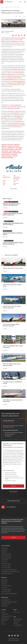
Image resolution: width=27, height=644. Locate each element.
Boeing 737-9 (4, 148)
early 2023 (17, 109)
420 (4, 185)
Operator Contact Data (6, 554)
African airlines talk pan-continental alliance (12, 234)
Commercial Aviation (9, 7)
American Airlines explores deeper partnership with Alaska (11, 325)
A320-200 (10, 109)
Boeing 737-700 (4, 146)
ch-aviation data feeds (6, 600)
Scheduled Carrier (7, 177)
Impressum (16, 623)
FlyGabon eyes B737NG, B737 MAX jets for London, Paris (13, 214)
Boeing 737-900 (17, 145)
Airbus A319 (4, 145)
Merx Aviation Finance (15, 85)
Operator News (4, 548)
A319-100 (13, 107)
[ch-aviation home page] (6, 2)
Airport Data (4, 552)
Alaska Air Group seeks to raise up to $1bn (13, 268)
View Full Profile (14, 189)
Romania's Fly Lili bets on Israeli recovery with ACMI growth (11, 204)
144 (14, 182)
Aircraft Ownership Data (6, 564)
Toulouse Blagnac (11, 148)
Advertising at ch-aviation (7, 616)
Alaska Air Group (17, 69)
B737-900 (4, 118)
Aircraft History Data (6, 566)
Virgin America (15, 41)
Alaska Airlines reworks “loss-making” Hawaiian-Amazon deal (12, 307)
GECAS (10, 83)
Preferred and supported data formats (9, 602)
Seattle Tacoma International (18, 38)
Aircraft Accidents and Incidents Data (9, 570)
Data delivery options (6, 604)
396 (4, 182)
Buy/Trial (13, 486)
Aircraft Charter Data (6, 568)
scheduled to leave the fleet (13, 76)
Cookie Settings (17, 612)
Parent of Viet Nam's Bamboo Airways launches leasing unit (13, 243)
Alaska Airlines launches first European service (12, 285)
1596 (15, 185)
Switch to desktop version (13, 501)
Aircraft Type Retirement (7, 156)
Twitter (12, 636)
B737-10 (17, 123)
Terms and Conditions (18, 619)
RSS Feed (25, 35)
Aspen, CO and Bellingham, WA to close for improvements (13, 347)
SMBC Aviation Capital (6, 154)
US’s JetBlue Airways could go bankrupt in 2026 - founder (13, 401)
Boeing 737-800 (10, 145)
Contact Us (4, 624)
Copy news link (22, 35)
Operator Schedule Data (6, 556)
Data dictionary (4, 606)
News (2, 7)
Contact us (14, 493)
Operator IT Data (5, 560)
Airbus (5, 51)
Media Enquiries (5, 620)
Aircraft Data (4, 562)
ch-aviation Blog (5, 614)
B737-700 (7, 116)
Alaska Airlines (5, 38)
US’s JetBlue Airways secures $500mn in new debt (12, 383)
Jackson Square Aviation (19, 81)
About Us (3, 612)
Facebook (19, 35)
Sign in (20, 2)
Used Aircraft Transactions (7, 158)
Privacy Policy (16, 621)
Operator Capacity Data (6, 558)
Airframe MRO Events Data (7, 574)
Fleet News (17, 7)
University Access (5, 618)
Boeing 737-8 (17, 146)
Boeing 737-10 (11, 146)
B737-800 (17, 116)
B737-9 (16, 115)
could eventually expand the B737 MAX (16, 125)
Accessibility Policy (18, 625)
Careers (3, 622)
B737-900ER (18, 118)
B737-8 (19, 122)
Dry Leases (15, 156)
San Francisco (19, 148)
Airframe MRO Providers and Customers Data (11, 572)
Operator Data (4, 550)
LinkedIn (13, 35)
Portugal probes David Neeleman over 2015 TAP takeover (13, 224)
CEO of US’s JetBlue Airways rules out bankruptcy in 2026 (12, 365)
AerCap (14, 83)
